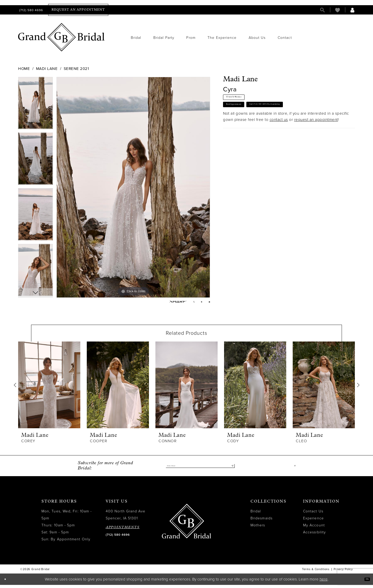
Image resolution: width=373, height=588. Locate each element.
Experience (313, 522)
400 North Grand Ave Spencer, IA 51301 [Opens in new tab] (126, 518)
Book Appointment (244, 116)
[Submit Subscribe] (231, 469)
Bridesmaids (261, 522)
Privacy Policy (343, 573)
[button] (353, 10)
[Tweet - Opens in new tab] (186, 303)
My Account (314, 529)
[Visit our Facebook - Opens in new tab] (294, 469)
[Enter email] (200, 469)
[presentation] (49, 388)
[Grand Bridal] (62, 37)
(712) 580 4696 (118, 538)
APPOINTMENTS (123, 531)
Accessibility (314, 536)
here (324, 582)
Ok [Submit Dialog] (365, 582)
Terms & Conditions (316, 573)
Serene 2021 (76, 69)
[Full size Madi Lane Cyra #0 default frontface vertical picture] (133, 187)
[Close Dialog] (8, 582)
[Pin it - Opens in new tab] (197, 303)
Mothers (258, 529)
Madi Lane (47, 69)
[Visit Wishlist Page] (338, 10)
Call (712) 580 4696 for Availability (304, 116)
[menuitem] (31, 10)
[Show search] (322, 10)
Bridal (256, 515)
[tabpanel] (35, 105)
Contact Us (313, 515)
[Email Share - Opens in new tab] (208, 303)
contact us (279, 133)
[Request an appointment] (78, 10)
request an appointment (316, 133)
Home (24, 69)
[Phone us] (31, 10)
